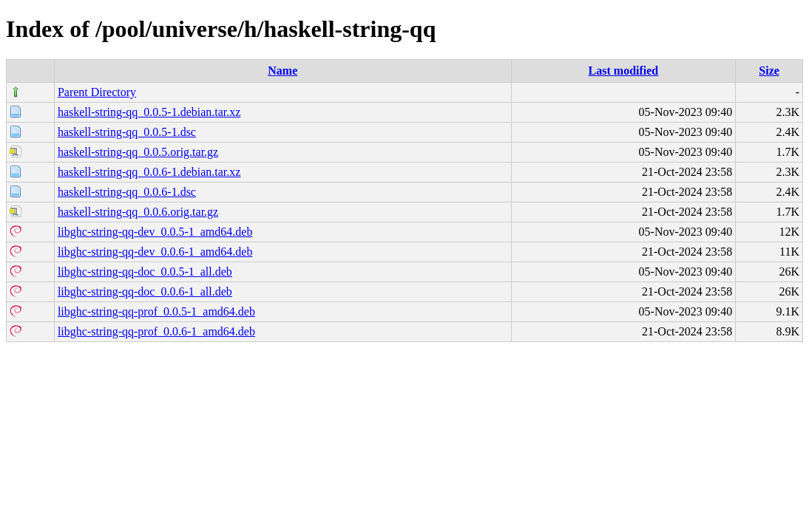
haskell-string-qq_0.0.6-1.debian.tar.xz (149, 172)
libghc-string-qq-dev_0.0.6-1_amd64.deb (155, 252)
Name (282, 71)
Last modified (624, 71)
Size (769, 71)
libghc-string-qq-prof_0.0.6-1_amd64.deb (156, 331)
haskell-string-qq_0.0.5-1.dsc (127, 132)
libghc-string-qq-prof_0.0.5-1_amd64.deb (156, 311)
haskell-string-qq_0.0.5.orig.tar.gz (138, 152)
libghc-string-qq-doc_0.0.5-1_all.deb (145, 272)
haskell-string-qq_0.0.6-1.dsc (127, 192)
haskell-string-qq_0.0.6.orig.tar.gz (138, 212)
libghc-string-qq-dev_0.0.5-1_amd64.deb (155, 232)
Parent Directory (97, 92)
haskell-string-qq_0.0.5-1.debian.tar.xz (149, 112)
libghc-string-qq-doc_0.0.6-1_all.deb (145, 291)
